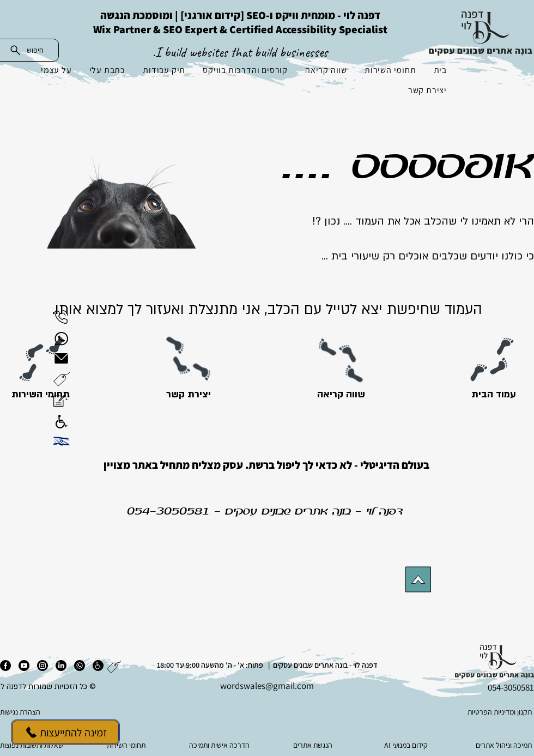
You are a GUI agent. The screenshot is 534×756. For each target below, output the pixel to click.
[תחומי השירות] (41, 395)
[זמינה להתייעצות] (65, 732)
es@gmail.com (286, 686)
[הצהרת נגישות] (54, 712)
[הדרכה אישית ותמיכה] (220, 745)
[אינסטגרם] (43, 666)
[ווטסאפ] (80, 666)
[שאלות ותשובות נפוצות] (34, 745)
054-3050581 (168, 512)
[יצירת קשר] (188, 395)
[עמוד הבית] (493, 395)
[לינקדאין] (61, 666)
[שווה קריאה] (341, 395)
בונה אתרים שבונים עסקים (288, 512)
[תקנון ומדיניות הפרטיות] (479, 712)
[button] (62, 379)
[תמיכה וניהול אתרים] (500, 745)
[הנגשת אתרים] (314, 745)
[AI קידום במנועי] (407, 745)
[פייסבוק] (5, 666)
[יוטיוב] (24, 666)
